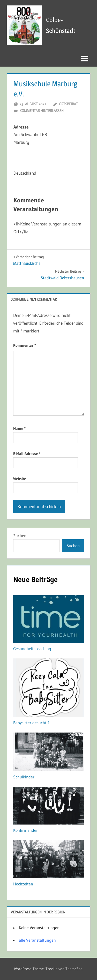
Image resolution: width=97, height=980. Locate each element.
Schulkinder (24, 777)
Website (20, 479)
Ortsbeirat (68, 104)
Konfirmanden (26, 830)
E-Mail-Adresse (27, 454)
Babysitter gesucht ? (31, 723)
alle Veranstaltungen (37, 940)
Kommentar (25, 345)
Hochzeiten (23, 884)
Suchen (20, 536)
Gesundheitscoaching (32, 649)
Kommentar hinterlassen (42, 111)
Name (19, 428)
